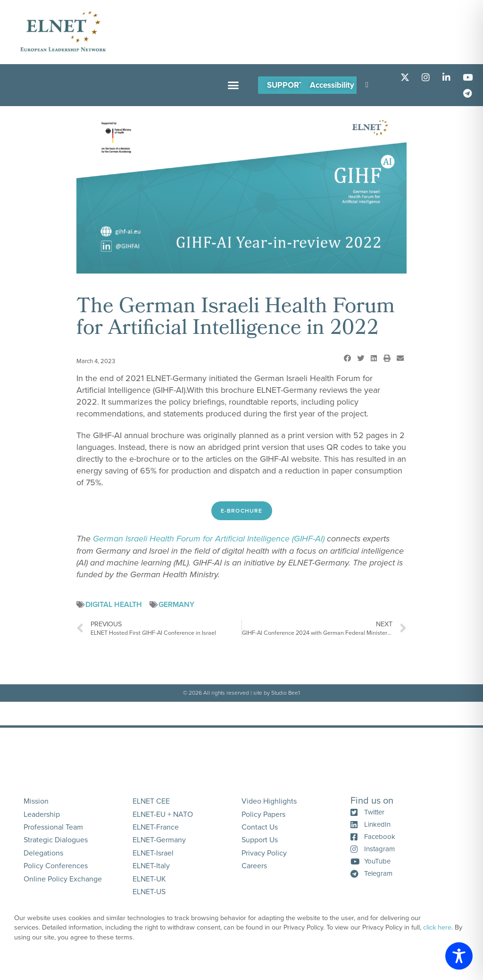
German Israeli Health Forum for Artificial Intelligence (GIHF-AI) (209, 539)
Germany (176, 605)
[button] (233, 85)
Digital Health (114, 605)
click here (437, 927)
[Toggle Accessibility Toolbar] (459, 956)
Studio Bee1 (286, 693)
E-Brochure (242, 511)
